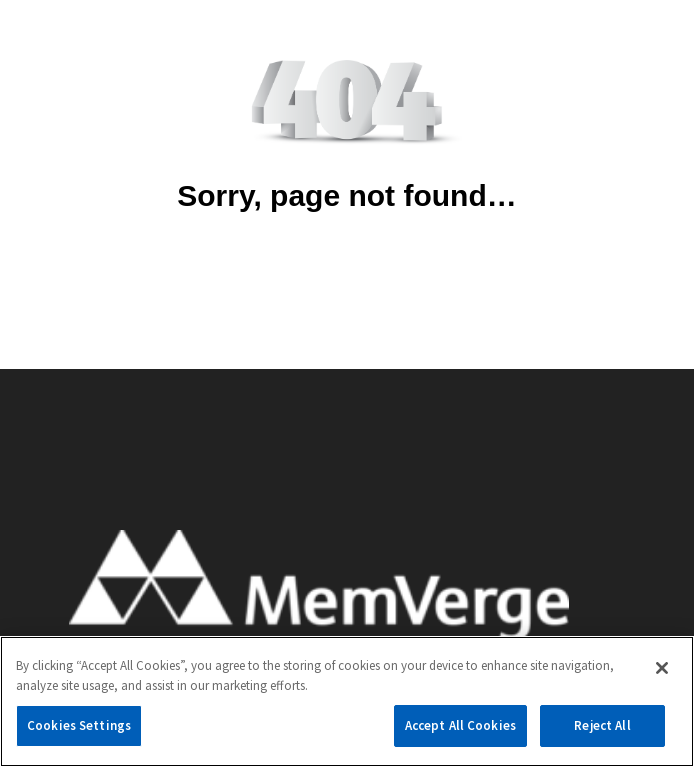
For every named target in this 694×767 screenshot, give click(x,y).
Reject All (602, 725)
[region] (347, 701)
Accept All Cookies (460, 725)
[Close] (662, 668)
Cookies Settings (79, 725)
